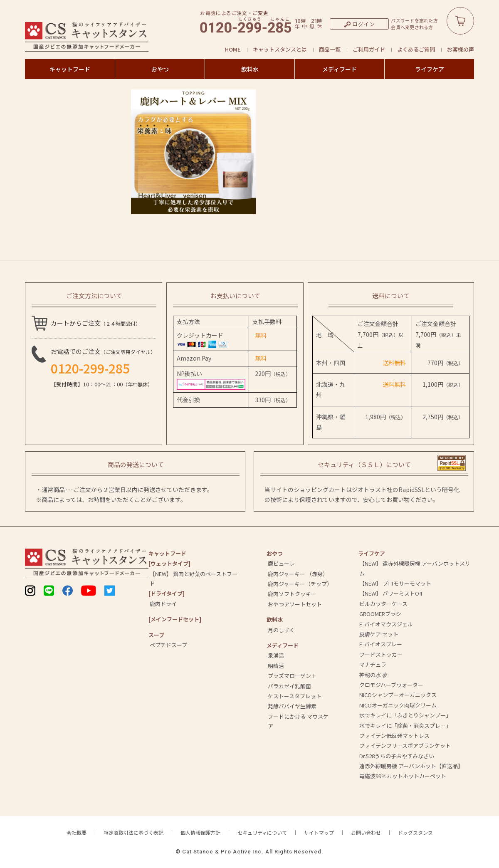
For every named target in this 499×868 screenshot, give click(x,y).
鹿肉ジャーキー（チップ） (300, 584)
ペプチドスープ (168, 645)
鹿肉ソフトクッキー (292, 594)
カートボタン (460, 21)
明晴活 (276, 666)
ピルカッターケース (383, 604)
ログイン (364, 24)
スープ (156, 635)
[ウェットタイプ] (169, 563)
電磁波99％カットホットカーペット (403, 776)
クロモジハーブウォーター (391, 685)
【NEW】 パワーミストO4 (391, 593)
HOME (233, 49)
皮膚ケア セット (379, 634)
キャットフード (70, 69)
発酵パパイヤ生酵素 (292, 706)
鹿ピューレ (281, 563)
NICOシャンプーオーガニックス (398, 695)
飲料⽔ (275, 619)
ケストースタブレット (295, 696)
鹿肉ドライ (163, 604)
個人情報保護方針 (200, 832)
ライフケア (430, 69)
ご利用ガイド (369, 49)
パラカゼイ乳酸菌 (289, 686)
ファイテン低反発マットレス (394, 736)
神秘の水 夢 (373, 675)
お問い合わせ (366, 832)
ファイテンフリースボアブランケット (405, 746)
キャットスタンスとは (280, 49)
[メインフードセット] (175, 619)
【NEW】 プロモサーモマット (395, 583)
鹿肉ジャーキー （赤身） (298, 574)
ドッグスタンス (415, 832)
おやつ (160, 69)
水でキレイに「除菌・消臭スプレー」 (405, 726)
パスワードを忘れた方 (414, 21)
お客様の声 (461, 49)
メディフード (340, 69)
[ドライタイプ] (167, 593)
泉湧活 (276, 655)
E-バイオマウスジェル (386, 624)
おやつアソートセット (295, 604)
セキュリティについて (262, 832)
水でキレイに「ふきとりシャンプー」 (405, 715)
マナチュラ (373, 664)
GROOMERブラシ (380, 614)
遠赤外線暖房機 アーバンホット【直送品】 (411, 766)
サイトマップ (319, 832)
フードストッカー (381, 654)
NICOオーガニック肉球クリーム (398, 705)
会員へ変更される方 (412, 27)
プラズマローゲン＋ (292, 676)
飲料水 (250, 69)
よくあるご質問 (416, 49)
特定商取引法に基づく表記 (133, 832)
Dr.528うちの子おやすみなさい (397, 756)
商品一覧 (330, 49)
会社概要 (77, 832)
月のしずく (281, 630)
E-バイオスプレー (381, 644)
